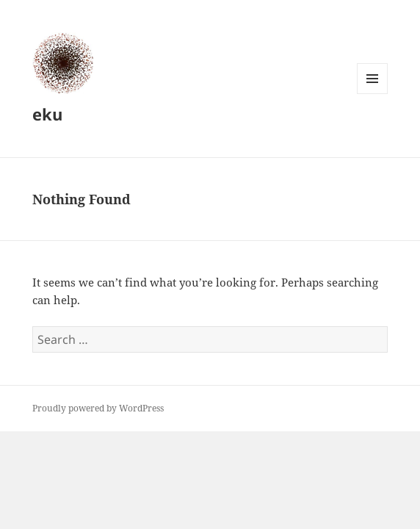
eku (47, 114)
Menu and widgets (373, 94)
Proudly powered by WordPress (98, 408)
